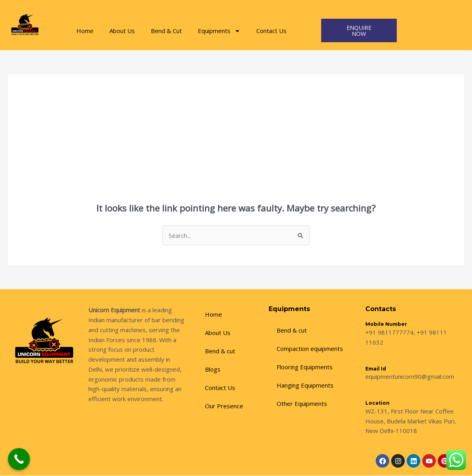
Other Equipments (302, 404)
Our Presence (224, 406)
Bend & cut (220, 351)
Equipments (219, 31)
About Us (122, 31)
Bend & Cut (166, 31)
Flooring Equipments (305, 367)
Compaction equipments (310, 349)
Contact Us (271, 31)
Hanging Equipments (305, 386)
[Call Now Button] (19, 459)
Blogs (213, 370)
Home (85, 31)
